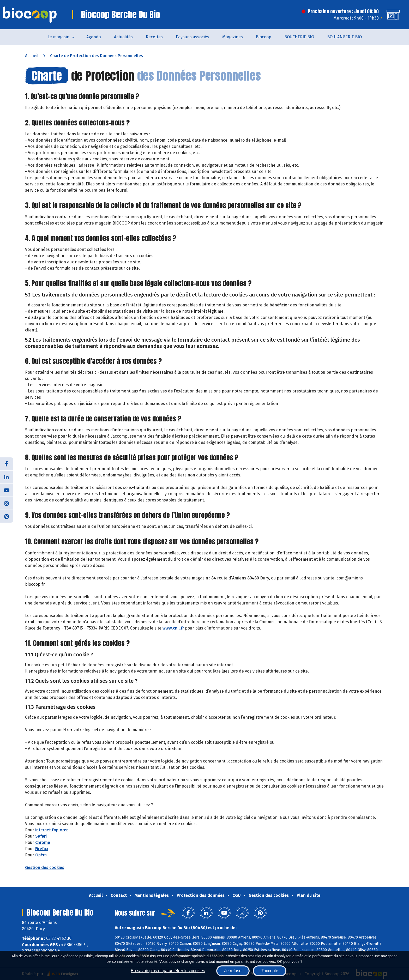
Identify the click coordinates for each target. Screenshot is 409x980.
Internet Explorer (52, 830)
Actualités (123, 37)
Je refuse (233, 971)
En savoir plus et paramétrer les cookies (168, 971)
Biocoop (264, 37)
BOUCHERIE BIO (299, 37)
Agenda (94, 37)
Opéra (41, 855)
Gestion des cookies (45, 867)
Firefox (42, 849)
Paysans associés (193, 37)
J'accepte (270, 971)
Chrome (43, 842)
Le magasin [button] (58, 37)
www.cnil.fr (173, 628)
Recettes (154, 37)
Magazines (233, 37)
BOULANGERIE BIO (344, 37)
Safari (41, 836)
